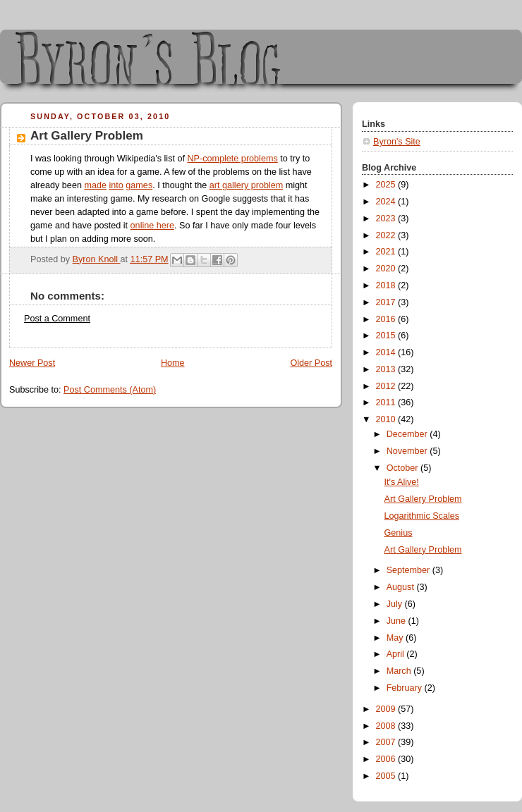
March (400, 671)
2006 (387, 759)
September (409, 570)
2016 (387, 319)
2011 (387, 402)
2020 (387, 269)
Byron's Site (397, 142)
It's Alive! (402, 482)
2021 (387, 252)
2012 (387, 386)
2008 (387, 726)
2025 (387, 185)
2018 (387, 285)
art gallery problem (246, 185)
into (116, 185)
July (396, 604)
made (95, 185)
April (397, 654)
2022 (387, 235)
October (403, 468)
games (139, 185)
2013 (387, 369)
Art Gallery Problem (423, 499)
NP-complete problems (232, 159)
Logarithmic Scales (422, 516)
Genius (399, 533)
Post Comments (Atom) (110, 390)
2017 (387, 302)
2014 (387, 352)
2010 (387, 419)
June (397, 621)
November (408, 451)
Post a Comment (57, 319)
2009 (387, 709)
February (406, 688)
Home (173, 363)
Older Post (311, 363)
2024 (387, 202)
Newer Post (32, 363)
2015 (387, 336)
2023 (387, 219)
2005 (387, 776)
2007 (387, 742)
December (408, 434)
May (396, 638)
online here (152, 226)
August (402, 587)
